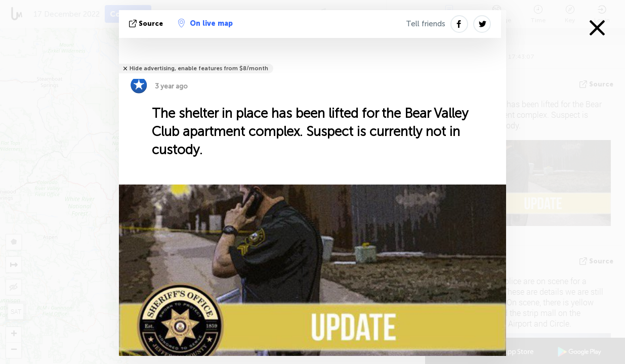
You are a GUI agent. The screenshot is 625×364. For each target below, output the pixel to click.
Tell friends (426, 24)
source (147, 24)
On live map (205, 23)
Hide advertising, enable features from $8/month (199, 69)
